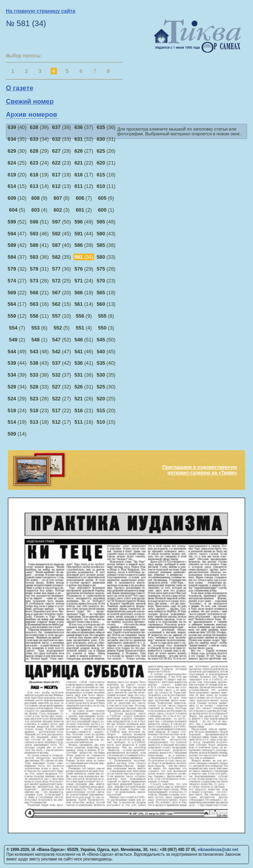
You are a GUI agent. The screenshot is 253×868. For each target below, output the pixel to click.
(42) (17, 245)
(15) (17, 186)
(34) (40, 139)
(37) (84, 127)
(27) (84, 151)
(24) (40, 163)
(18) (62, 175)
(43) (106, 234)
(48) (106, 222)
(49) (84, 222)
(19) (40, 175)
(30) (17, 151)
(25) (17, 163)
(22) (84, 163)
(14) (40, 186)
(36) (106, 127)
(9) (39, 198)
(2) (84, 210)
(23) (62, 163)
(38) (62, 127)
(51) (40, 222)
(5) (17, 210)
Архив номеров (32, 115)
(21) (106, 163)
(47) (17, 234)
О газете (20, 88)
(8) (61, 198)
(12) (84, 186)
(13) (62, 186)
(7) (84, 198)
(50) (62, 222)
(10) (17, 198)
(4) (39, 210)
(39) (40, 127)
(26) (106, 151)
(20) (17, 175)
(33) (62, 139)
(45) (62, 234)
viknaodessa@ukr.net (218, 850)
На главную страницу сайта (41, 11)
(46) (40, 234)
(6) (106, 198)
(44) (84, 234)
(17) (84, 175)
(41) (40, 245)
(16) (106, 175)
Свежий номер (30, 101)
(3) (61, 210)
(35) (17, 139)
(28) (62, 151)
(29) (40, 151)
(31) (106, 139)
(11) (106, 186)
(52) (17, 222)
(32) (84, 139)
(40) (17, 127)
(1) (106, 210)
